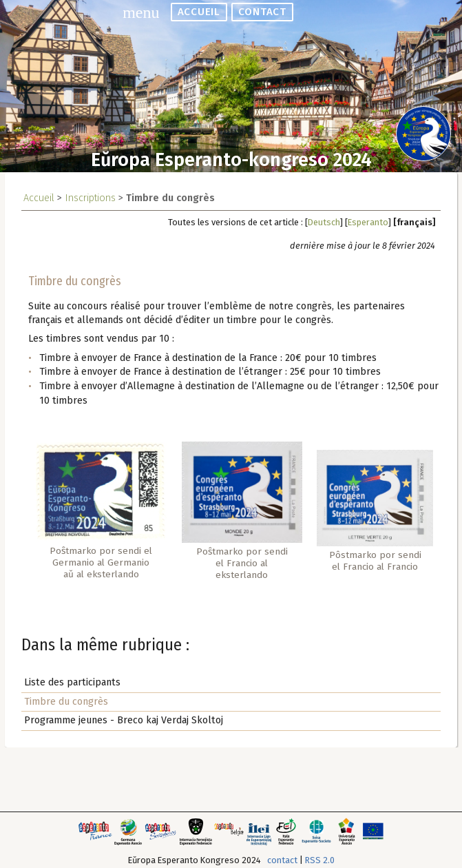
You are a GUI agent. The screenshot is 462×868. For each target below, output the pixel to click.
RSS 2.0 (320, 860)
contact (262, 12)
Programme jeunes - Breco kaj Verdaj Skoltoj (124, 720)
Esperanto (368, 222)
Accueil (39, 198)
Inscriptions (90, 198)
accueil (198, 12)
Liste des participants (72, 682)
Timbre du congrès (66, 702)
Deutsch (324, 222)
